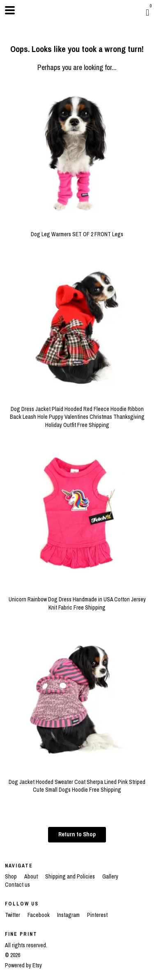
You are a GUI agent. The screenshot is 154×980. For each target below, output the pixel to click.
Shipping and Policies (71, 876)
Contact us (17, 885)
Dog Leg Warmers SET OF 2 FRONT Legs (77, 230)
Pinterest (97, 915)
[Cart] (147, 12)
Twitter (13, 915)
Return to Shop (77, 834)
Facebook (39, 915)
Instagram (69, 915)
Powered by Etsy (23, 965)
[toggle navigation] (10, 10)
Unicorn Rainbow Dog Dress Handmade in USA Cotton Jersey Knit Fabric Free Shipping (77, 599)
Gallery (110, 876)
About (32, 876)
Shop (11, 876)
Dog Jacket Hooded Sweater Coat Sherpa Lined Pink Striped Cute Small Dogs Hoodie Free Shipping (77, 782)
